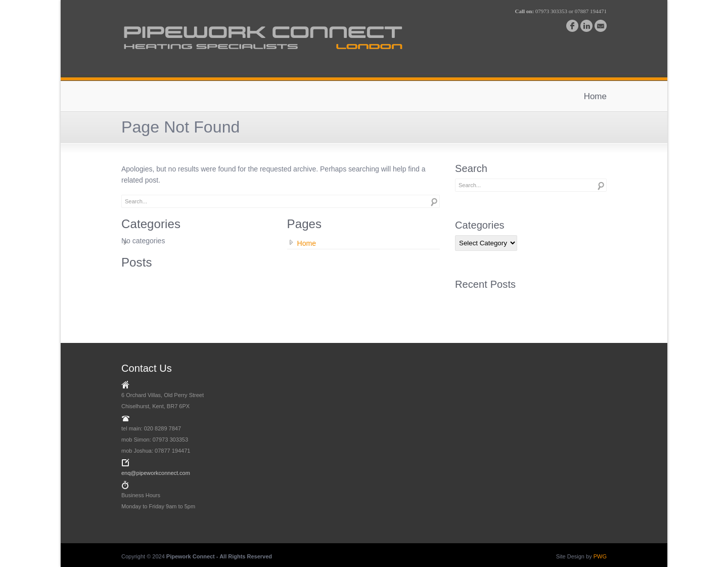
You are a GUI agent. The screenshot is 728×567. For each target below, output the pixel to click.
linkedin (586, 26)
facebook (572, 26)
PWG (600, 556)
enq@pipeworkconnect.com (156, 473)
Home (595, 96)
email (601, 26)
